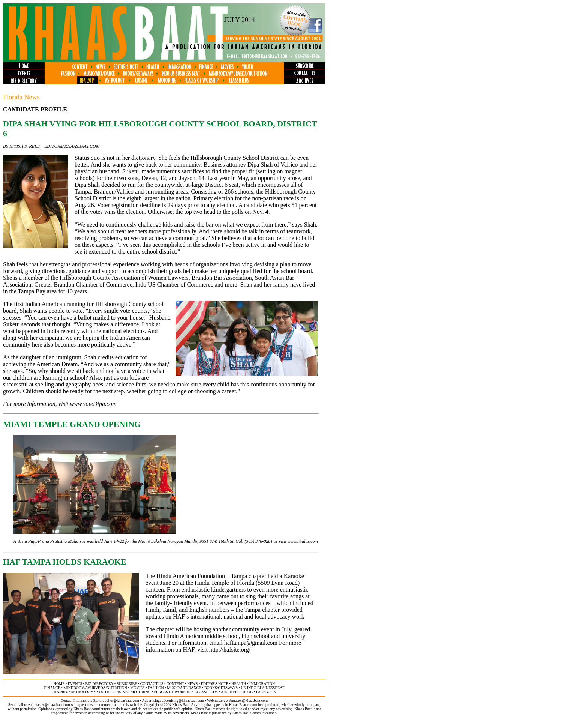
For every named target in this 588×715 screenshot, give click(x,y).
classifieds (206, 692)
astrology (82, 692)
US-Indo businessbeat (263, 688)
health (239, 684)
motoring (141, 692)
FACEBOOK (266, 692)
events (75, 684)
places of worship (173, 692)
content (175, 684)
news (192, 684)
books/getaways (221, 688)
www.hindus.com (303, 541)
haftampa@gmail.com (251, 643)
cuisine (120, 692)
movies (137, 688)
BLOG (248, 692)
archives (230, 692)
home (59, 684)
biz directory (100, 684)
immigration (262, 684)
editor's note (215, 684)
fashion (156, 688)
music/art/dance (184, 688)
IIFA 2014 (60, 692)
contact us (152, 684)
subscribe (127, 684)
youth (103, 692)
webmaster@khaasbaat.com (247, 701)
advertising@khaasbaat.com (183, 701)
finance (52, 688)
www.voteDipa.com (93, 404)
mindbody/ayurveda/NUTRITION (95, 688)
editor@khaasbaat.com (72, 146)
